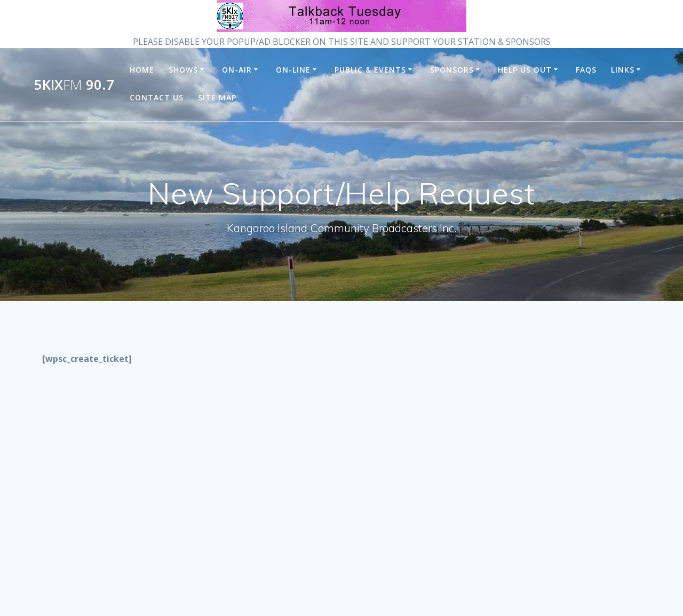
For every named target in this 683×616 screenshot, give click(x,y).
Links (623, 70)
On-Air (237, 70)
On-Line (293, 70)
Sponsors (452, 70)
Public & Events (370, 70)
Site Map (217, 97)
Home (142, 70)
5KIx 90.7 (74, 85)
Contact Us (157, 97)
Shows (183, 70)
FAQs (586, 70)
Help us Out (525, 70)
